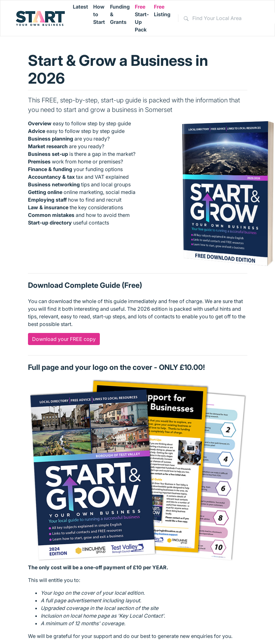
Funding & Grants (120, 14)
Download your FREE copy (64, 339)
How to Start (99, 14)
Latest (80, 7)
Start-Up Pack (142, 18)
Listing (162, 10)
